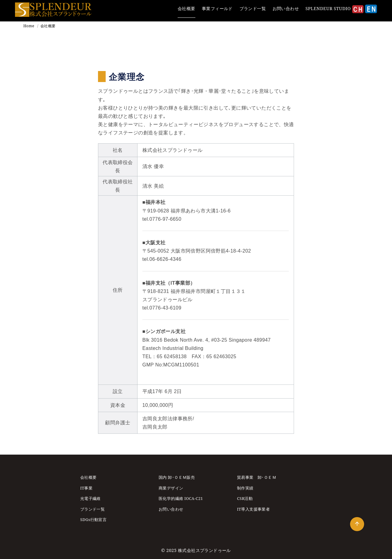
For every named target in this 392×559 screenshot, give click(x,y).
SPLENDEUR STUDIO (328, 8)
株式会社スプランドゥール (204, 550)
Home (29, 26)
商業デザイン (171, 488)
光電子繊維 (90, 498)
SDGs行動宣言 (93, 520)
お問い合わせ (286, 8)
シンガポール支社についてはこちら (183, 373)
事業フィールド (217, 8)
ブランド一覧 (253, 8)
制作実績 (245, 488)
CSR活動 (245, 498)
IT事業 (86, 488)
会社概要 (187, 8)
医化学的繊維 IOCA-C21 (181, 498)
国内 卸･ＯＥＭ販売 (177, 477)
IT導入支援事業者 (253, 509)
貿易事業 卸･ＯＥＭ (257, 477)
